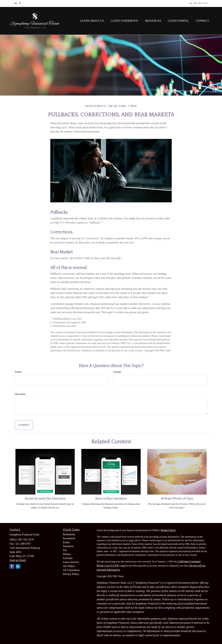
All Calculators (71, 570)
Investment (69, 538)
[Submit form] (24, 425)
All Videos (69, 566)
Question (20, 394)
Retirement (69, 534)
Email (117, 372)
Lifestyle (68, 558)
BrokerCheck (168, 530)
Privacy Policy (71, 574)
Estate (66, 542)
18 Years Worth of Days (177, 499)
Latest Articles (71, 562)
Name (18, 372)
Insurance (68, 546)
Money (67, 554)
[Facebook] (20, 3)
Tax (65, 550)
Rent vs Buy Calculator (111, 499)
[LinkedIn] (16, 3)
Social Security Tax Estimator (45, 499)
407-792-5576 (199, 3)
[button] (92, 21)
